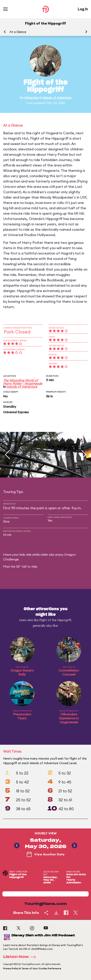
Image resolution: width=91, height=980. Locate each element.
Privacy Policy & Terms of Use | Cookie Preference (32, 968)
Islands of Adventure (57, 98)
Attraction (31, 98)
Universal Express (16, 412)
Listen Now (21, 957)
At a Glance (18, 32)
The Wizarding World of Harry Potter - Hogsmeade (23, 382)
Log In (83, 9)
